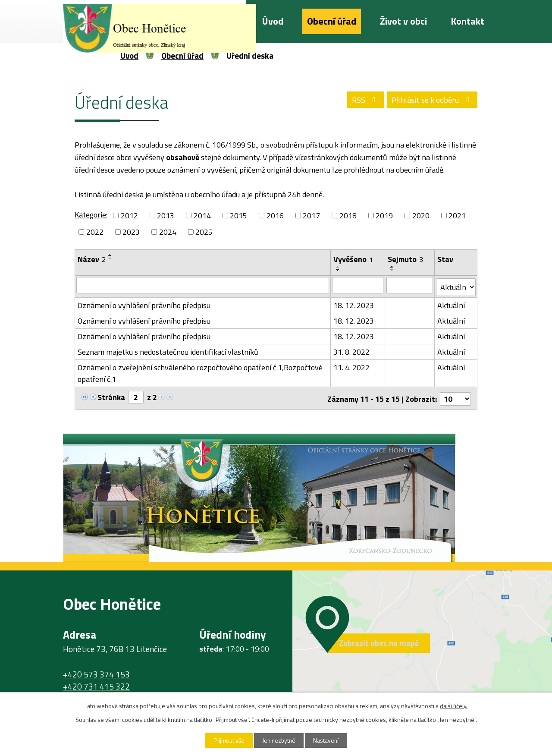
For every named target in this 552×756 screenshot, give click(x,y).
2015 (238, 216)
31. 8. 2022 (352, 350)
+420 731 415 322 (96, 684)
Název (92, 259)
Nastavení (329, 740)
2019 (384, 216)
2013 (166, 216)
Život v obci (403, 21)
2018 (348, 216)
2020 (421, 216)
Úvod (273, 21)
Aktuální (452, 304)
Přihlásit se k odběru (431, 100)
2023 (131, 232)
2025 (204, 232)
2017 (311, 216)
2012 (129, 216)
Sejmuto (405, 259)
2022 (95, 232)
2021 (457, 216)
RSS (362, 100)
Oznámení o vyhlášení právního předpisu (144, 304)
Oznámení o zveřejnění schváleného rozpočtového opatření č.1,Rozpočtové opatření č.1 (200, 372)
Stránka (111, 395)
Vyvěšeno (354, 259)
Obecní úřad (332, 21)
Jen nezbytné (279, 740)
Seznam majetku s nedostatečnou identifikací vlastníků (168, 350)
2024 (168, 232)
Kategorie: (91, 215)
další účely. (454, 705)
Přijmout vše (226, 740)
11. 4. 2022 (352, 366)
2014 (202, 216)
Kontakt (467, 21)
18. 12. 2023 (354, 304)
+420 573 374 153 (96, 671)
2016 (275, 216)
